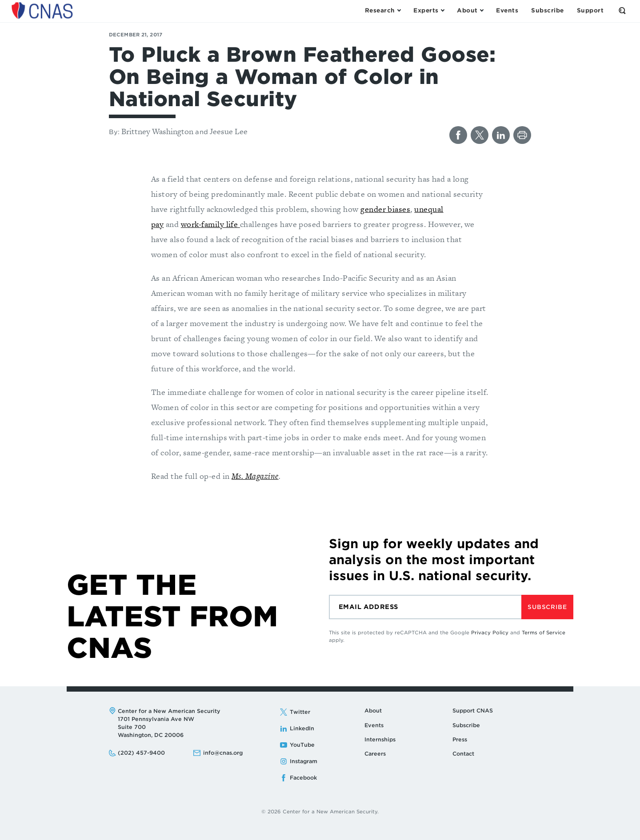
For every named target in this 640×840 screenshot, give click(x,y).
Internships (380, 739)
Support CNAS (473, 711)
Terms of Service (544, 633)
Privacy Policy (490, 633)
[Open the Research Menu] (383, 11)
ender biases (388, 209)
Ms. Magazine (255, 476)
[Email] (425, 607)
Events (374, 725)
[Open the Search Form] (622, 11)
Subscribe (547, 607)
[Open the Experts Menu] (429, 11)
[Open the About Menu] (470, 11)
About (373, 711)
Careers (375, 754)
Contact (463, 754)
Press (460, 739)
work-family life (210, 224)
